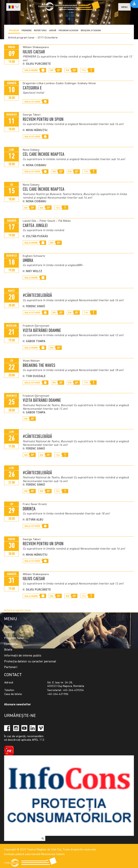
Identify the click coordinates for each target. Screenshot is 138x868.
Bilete (8, 650)
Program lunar (14, 638)
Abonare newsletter (17, 705)
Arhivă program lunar (17, 610)
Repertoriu (40, 31)
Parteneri (11, 667)
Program (14, 31)
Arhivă (53, 31)
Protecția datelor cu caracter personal (30, 662)
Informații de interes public (23, 656)
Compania (11, 644)
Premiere (27, 31)
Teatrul (9, 632)
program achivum (68, 31)
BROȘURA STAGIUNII (91, 31)
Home (8, 627)
